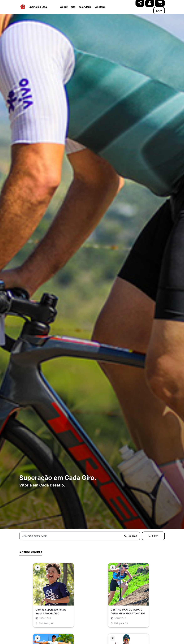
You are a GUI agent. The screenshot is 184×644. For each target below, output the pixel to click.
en (159, 11)
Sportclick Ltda (38, 7)
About (64, 7)
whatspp (100, 7)
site (73, 7)
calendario (85, 7)
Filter (153, 536)
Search (131, 536)
